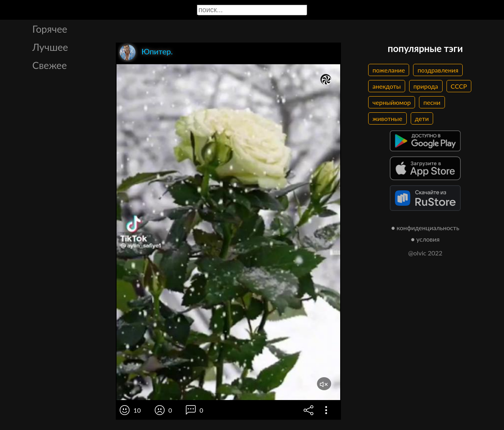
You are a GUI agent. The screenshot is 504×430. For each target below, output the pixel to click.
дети (422, 118)
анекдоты (387, 86)
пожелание (389, 70)
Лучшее (50, 47)
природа (426, 86)
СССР (459, 86)
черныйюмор (392, 102)
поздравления (438, 70)
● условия (425, 239)
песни (432, 102)
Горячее (50, 29)
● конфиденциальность (425, 228)
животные (387, 118)
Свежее (50, 65)
